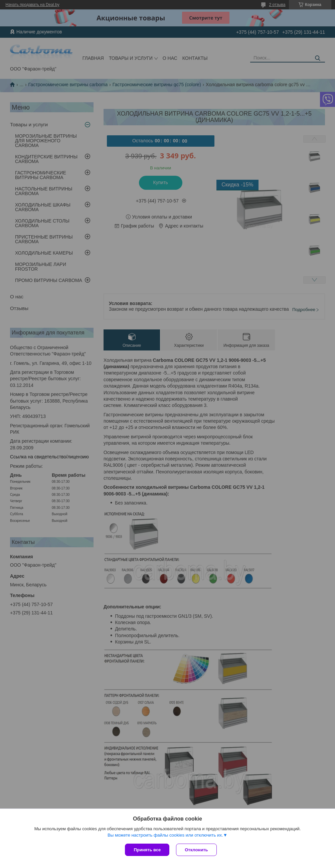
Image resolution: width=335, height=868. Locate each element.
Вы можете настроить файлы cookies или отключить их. (165, 835)
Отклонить (196, 850)
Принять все (147, 850)
